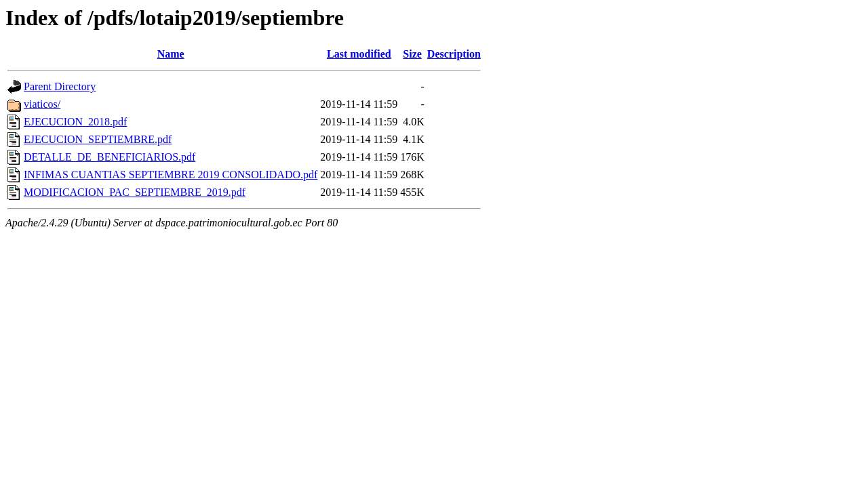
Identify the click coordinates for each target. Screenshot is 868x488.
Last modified (359, 54)
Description (454, 54)
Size (412, 54)
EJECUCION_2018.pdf (75, 122)
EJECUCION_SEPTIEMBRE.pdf (98, 139)
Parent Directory (60, 86)
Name (171, 54)
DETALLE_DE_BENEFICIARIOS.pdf (110, 157)
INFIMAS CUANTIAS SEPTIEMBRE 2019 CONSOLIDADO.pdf (171, 175)
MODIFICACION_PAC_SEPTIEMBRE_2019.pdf (135, 192)
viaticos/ (42, 104)
